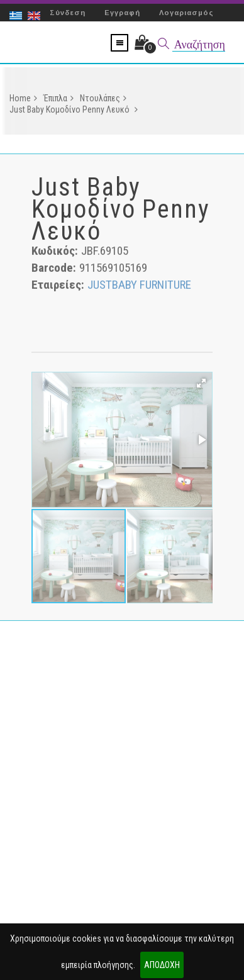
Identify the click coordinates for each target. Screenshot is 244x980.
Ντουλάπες (103, 100)
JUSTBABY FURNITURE (139, 287)
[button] (201, 385)
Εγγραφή (122, 13)
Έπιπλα (58, 100)
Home (23, 100)
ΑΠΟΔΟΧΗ (162, 965)
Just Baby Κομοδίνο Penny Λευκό (74, 111)
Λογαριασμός (186, 13)
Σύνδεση (68, 13)
